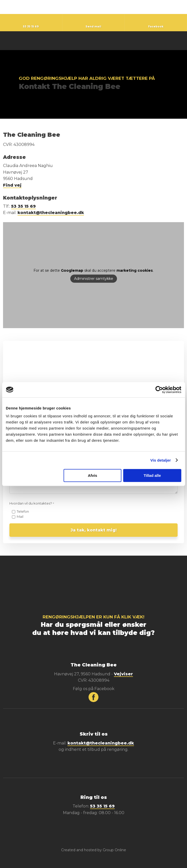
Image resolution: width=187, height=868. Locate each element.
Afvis (92, 475)
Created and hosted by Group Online (94, 850)
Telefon (23, 511)
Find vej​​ (12, 185)
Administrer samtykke (94, 279)
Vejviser (123, 674)
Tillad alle (152, 475)
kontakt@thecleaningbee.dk (51, 213)
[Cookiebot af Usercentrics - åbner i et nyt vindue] (159, 390)
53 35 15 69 (23, 206)
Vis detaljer (161, 460)
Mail (20, 516)
